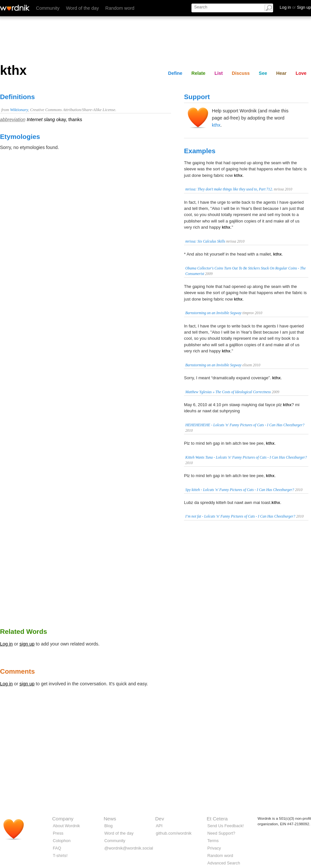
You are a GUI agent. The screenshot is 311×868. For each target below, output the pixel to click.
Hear (281, 73)
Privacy (214, 848)
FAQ (57, 848)
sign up (27, 644)
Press (58, 833)
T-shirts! (60, 856)
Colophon (62, 841)
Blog (109, 826)
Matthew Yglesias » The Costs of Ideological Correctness (228, 392)
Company (63, 819)
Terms (213, 841)
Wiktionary (19, 110)
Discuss (241, 73)
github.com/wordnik (174, 833)
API (159, 826)
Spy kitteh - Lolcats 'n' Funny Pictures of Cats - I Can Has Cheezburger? (240, 490)
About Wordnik (66, 826)
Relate (198, 73)
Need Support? (221, 833)
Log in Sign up (295, 7)
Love (301, 73)
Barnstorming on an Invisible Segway (213, 313)
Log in (6, 644)
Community (48, 8)
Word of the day (82, 8)
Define (175, 73)
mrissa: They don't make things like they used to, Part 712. (229, 189)
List (219, 73)
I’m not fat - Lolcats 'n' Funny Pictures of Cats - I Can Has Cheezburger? (240, 516)
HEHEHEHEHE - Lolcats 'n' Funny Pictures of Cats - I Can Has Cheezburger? (245, 425)
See (263, 73)
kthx (216, 125)
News (110, 819)
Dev (160, 819)
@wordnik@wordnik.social (129, 848)
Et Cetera (217, 819)
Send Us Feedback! (225, 826)
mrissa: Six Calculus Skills (205, 241)
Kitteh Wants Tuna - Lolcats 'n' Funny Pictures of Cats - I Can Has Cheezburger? (246, 457)
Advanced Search (224, 863)
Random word (120, 8)
